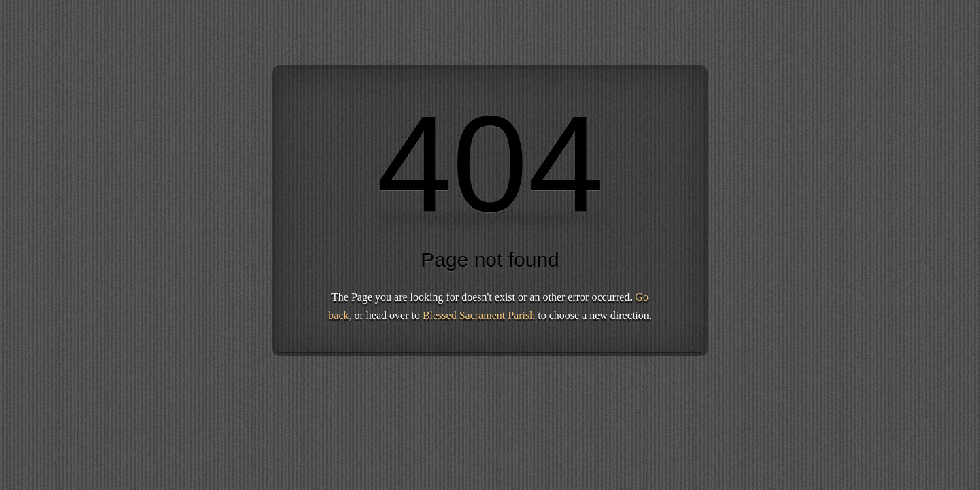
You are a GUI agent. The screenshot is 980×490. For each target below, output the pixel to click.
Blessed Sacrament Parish (479, 315)
